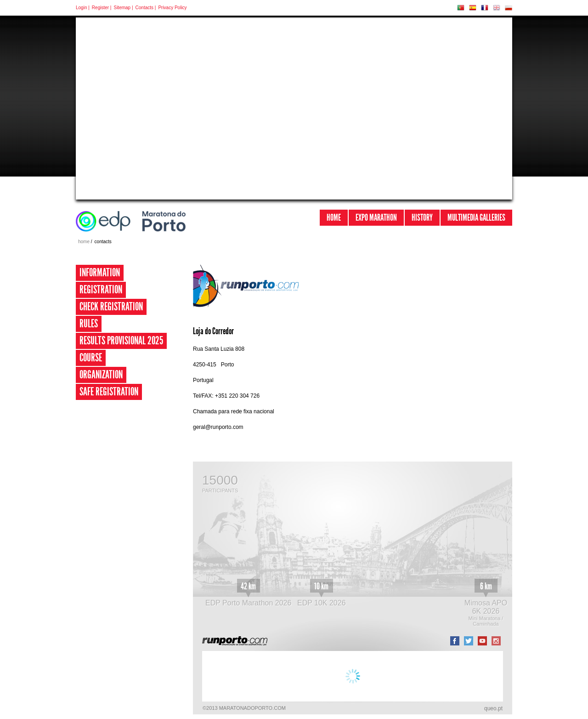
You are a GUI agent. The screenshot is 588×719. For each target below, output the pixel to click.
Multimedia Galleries (476, 217)
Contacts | (146, 8)
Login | (83, 8)
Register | (102, 8)
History (422, 217)
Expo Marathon (376, 217)
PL (509, 8)
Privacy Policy (172, 8)
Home (334, 217)
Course (91, 358)
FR (485, 8)
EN (497, 8)
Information (100, 273)
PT (461, 8)
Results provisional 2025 (121, 341)
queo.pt (493, 708)
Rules (89, 324)
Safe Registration (109, 392)
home (84, 242)
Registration (101, 290)
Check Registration (111, 307)
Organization (101, 375)
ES (473, 8)
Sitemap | (123, 8)
